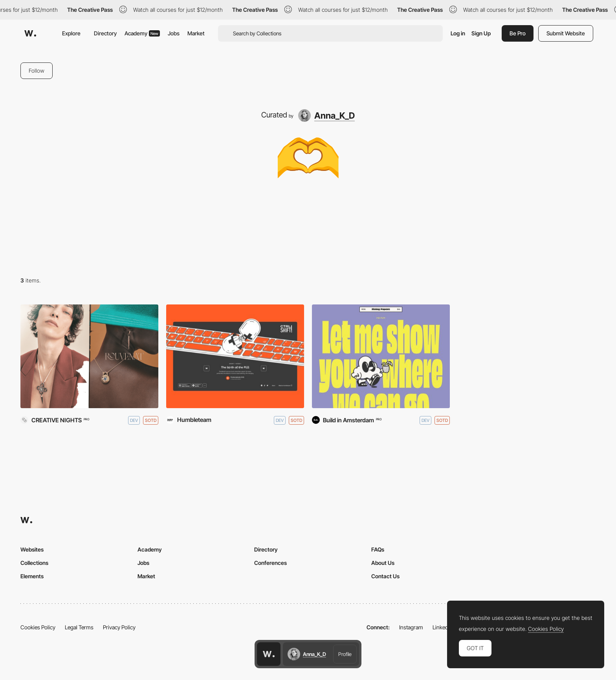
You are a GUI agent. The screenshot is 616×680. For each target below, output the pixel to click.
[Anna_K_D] (327, 115)
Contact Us (385, 576)
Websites (32, 549)
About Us (383, 563)
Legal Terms (79, 627)
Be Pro (518, 33)
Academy (142, 33)
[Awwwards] (30, 33)
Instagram (411, 627)
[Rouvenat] (89, 356)
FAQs (378, 549)
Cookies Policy (38, 627)
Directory (105, 33)
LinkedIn (443, 627)
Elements (32, 576)
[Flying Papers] (381, 356)
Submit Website (566, 33)
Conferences (270, 563)
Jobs (174, 33)
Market (196, 33)
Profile (345, 654)
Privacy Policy (119, 627)
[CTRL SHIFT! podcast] (235, 356)
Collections (34, 563)
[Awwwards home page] (269, 654)
